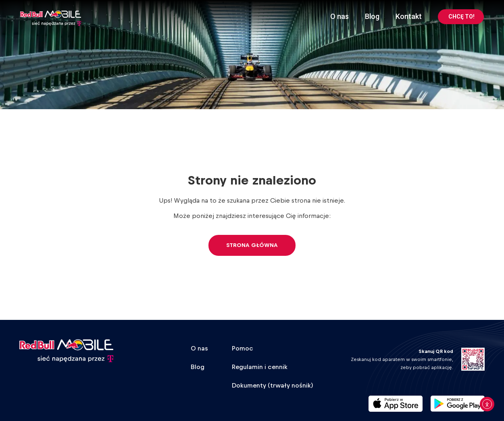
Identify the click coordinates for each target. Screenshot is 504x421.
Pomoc (243, 348)
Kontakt (409, 16)
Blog (372, 16)
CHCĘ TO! (461, 17)
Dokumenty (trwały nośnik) (273, 386)
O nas (339, 16)
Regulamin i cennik (260, 367)
